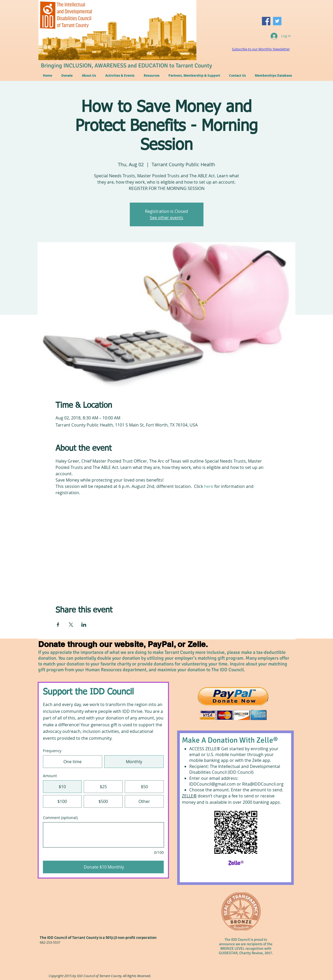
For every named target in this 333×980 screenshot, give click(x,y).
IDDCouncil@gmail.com (212, 784)
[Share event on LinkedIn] (84, 625)
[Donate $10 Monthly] (103, 867)
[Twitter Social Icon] (277, 21)
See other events (166, 218)
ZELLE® (189, 796)
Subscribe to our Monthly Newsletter (261, 49)
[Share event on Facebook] (58, 625)
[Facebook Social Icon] (266, 21)
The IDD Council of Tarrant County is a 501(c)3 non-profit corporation (98, 938)
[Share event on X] (71, 625)
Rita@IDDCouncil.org (263, 784)
